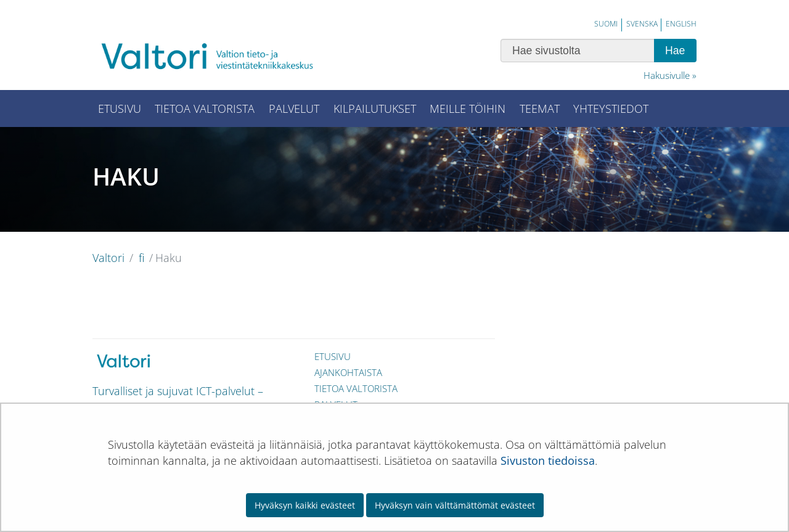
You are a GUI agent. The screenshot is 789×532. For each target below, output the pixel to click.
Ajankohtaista (348, 372)
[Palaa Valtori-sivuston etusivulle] (216, 56)
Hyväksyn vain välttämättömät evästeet (455, 505)
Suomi (606, 24)
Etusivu (333, 356)
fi (140, 258)
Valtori (108, 258)
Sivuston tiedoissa (548, 460)
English (681, 24)
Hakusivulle (667, 75)
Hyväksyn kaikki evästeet (305, 505)
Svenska (642, 24)
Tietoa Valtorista (356, 388)
